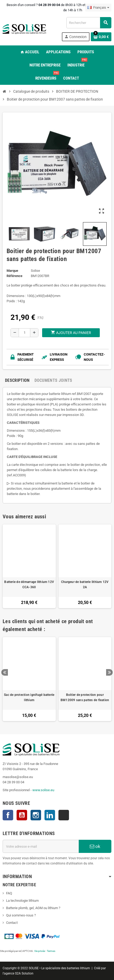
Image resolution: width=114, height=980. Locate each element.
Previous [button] (5, 672)
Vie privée (40, 951)
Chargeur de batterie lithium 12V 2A (85, 585)
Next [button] (109, 672)
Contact (12, 923)
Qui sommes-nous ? (21, 915)
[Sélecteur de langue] (98, 8)
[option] (29, 679)
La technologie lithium (22, 901)
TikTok (64, 815)
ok (95, 846)
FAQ (9, 893)
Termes (51, 951)
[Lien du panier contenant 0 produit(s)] (101, 37)
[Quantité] (24, 333)
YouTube (22, 815)
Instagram (36, 815)
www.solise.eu (43, 790)
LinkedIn (50, 815)
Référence (14, 276)
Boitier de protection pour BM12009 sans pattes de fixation (85, 697)
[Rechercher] (89, 23)
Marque (12, 271)
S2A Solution (24, 973)
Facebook (8, 815)
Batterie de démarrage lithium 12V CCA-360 (29, 585)
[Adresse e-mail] (41, 846)
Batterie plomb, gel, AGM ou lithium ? (33, 908)
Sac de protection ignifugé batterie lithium (29, 697)
